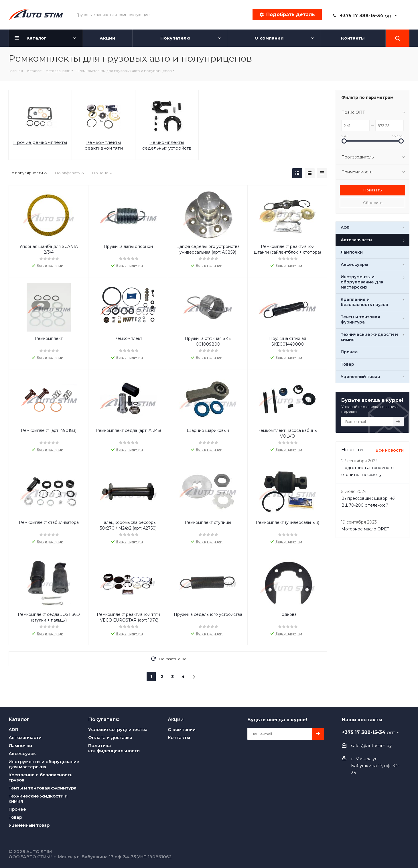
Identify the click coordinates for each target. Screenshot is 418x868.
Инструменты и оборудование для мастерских (44, 764)
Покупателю (104, 719)
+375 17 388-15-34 (366, 16)
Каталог (19, 719)
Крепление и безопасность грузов (41, 777)
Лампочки (20, 745)
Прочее (17, 809)
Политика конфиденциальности (114, 748)
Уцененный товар (29, 825)
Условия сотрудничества (118, 729)
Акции (176, 719)
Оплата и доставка (110, 737)
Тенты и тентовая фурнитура (43, 788)
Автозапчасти (25, 737)
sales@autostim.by (371, 745)
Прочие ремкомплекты (40, 142)
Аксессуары (23, 754)
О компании (182, 729)
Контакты (179, 737)
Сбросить (373, 203)
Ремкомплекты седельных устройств (167, 145)
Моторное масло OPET (365, 529)
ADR (13, 729)
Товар (15, 817)
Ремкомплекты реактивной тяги (104, 145)
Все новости (390, 450)
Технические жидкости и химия (38, 799)
